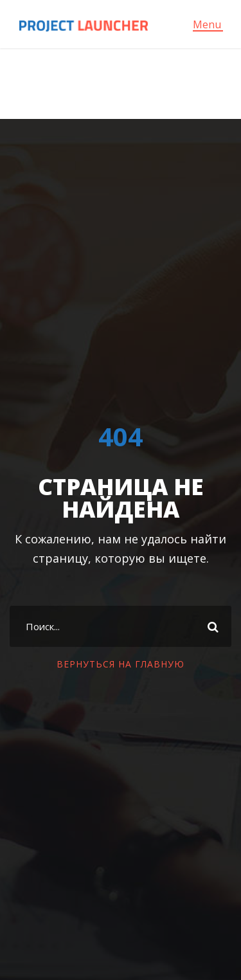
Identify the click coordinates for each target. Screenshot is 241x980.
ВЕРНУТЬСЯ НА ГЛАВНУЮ (121, 664)
